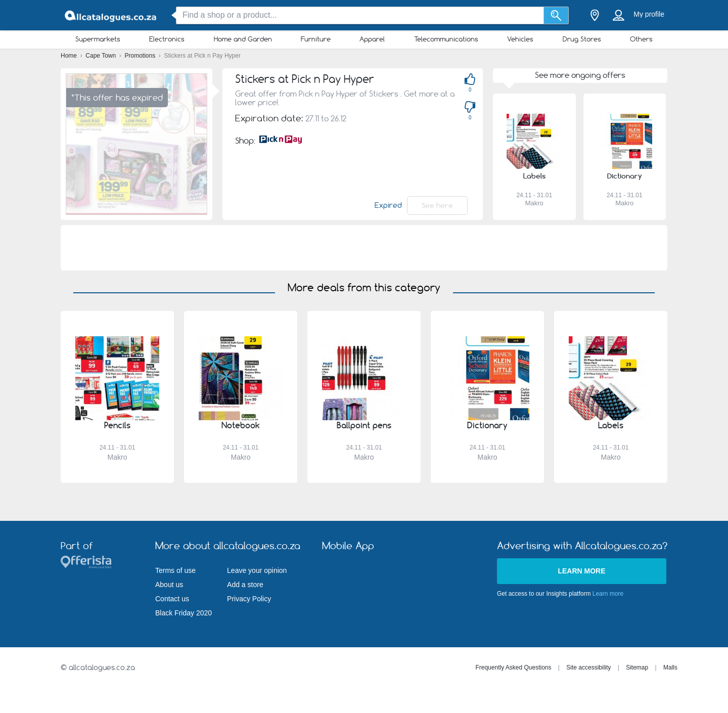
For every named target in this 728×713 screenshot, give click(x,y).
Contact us (172, 599)
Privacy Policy (249, 599)
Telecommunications (446, 39)
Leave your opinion (257, 570)
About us (169, 585)
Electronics (167, 39)
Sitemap (637, 667)
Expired (388, 205)
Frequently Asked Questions (513, 667)
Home (70, 56)
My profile (649, 14)
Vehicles (520, 39)
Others (641, 39)
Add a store (245, 585)
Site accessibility (588, 667)
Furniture (316, 39)
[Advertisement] (364, 248)
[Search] (556, 15)
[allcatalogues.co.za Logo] (111, 15)
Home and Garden (243, 39)
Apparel (372, 39)
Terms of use (175, 570)
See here (437, 205)
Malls (670, 667)
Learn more (581, 571)
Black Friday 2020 (184, 613)
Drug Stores (582, 39)
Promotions (141, 56)
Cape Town (101, 56)
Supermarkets (98, 39)
